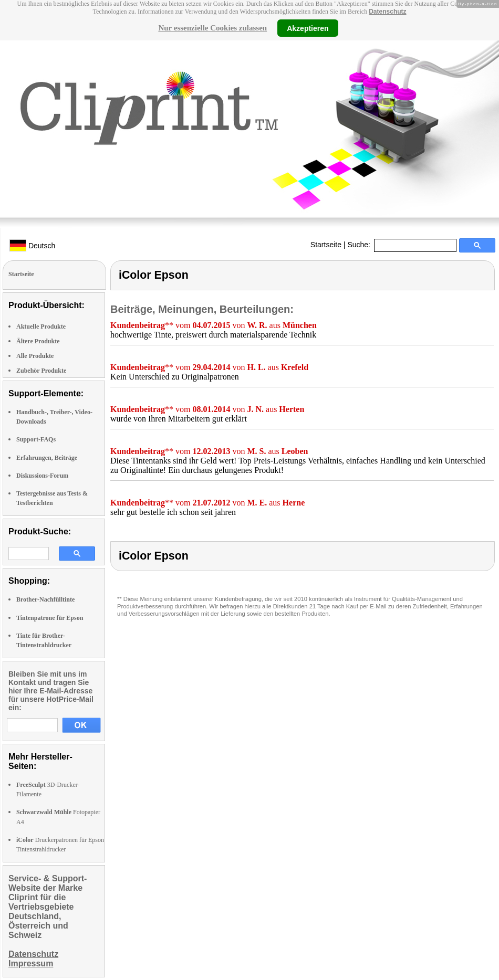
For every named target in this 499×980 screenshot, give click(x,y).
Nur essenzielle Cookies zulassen (212, 28)
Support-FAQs (36, 439)
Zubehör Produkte (41, 371)
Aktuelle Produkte (41, 326)
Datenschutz (387, 12)
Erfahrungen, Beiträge (47, 458)
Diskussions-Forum (42, 476)
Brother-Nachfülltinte (45, 599)
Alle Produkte (35, 356)
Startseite (326, 245)
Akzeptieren (308, 28)
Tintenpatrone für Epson (50, 618)
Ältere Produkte (38, 341)
